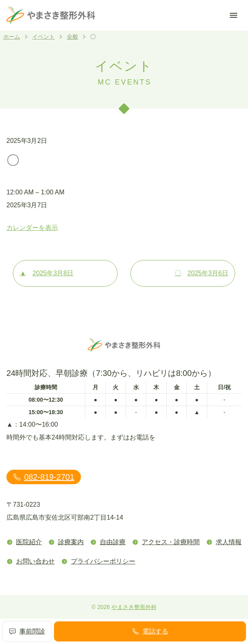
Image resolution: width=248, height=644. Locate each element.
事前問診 (27, 632)
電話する (150, 632)
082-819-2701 (44, 477)
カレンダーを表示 (32, 228)
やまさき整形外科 (134, 607)
